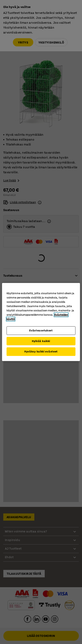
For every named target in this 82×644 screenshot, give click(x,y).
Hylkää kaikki (41, 341)
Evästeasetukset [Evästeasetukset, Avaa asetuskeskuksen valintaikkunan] (41, 330)
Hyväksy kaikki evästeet (41, 352)
